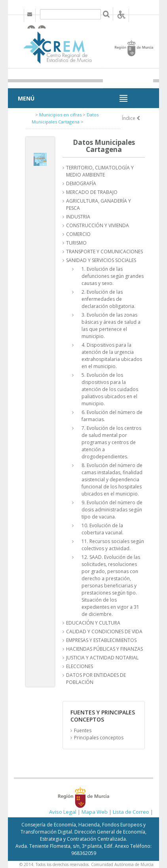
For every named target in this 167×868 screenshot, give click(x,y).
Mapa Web (95, 812)
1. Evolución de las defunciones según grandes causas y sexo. (113, 276)
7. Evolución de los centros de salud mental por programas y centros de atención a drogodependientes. (111, 442)
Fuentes (83, 730)
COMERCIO (78, 234)
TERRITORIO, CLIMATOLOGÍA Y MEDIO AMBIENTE (100, 171)
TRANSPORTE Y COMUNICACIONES (104, 252)
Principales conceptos (99, 738)
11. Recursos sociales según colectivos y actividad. (113, 545)
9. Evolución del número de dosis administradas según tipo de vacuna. (112, 510)
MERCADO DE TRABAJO (92, 192)
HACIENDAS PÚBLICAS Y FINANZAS (104, 649)
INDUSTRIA (78, 217)
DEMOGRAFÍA (81, 183)
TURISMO (76, 243)
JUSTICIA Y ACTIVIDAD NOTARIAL (102, 658)
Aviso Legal (63, 812)
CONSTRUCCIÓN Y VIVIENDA (98, 225)
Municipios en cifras (60, 115)
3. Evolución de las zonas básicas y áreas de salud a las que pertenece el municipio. (111, 326)
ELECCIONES (80, 666)
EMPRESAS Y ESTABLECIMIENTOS (101, 640)
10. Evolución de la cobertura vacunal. (102, 529)
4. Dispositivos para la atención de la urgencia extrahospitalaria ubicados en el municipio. (112, 356)
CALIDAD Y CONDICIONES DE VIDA (104, 632)
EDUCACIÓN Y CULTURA (93, 623)
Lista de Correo (131, 812)
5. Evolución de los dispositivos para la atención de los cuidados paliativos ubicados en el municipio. (110, 389)
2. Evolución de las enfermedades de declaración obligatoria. (108, 299)
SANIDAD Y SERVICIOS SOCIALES (101, 260)
